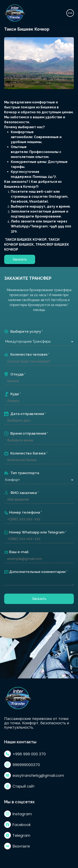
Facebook (17, 825)
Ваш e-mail (16, 552)
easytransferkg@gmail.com (34, 775)
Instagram (18, 814)
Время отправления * (26, 433)
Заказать (20, 259)
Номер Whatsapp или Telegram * (35, 532)
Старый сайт (19, 786)
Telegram (17, 835)
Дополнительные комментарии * (36, 572)
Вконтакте (17, 846)
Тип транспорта (22, 473)
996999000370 (22, 765)
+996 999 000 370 (25, 754)
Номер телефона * (23, 513)
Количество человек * (27, 354)
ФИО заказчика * (21, 493)
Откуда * (15, 374)
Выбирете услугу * (24, 332)
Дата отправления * (25, 414)
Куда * (12, 394)
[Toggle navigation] (70, 13)
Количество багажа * (26, 453)
